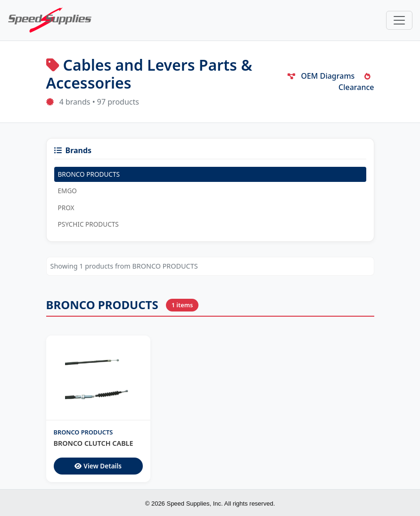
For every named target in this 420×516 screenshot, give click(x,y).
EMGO (67, 191)
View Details (98, 466)
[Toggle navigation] (399, 20)
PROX (66, 208)
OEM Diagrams (321, 76)
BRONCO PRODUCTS (89, 174)
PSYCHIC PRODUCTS (88, 224)
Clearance (356, 83)
